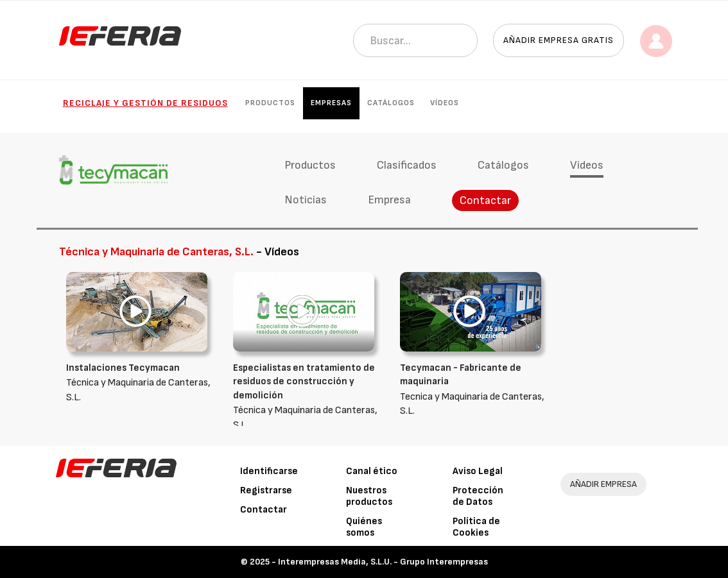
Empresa (389, 200)
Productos (270, 103)
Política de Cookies (476, 527)
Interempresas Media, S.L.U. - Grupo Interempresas (383, 562)
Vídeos (445, 103)
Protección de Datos (478, 496)
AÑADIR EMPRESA (603, 484)
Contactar (485, 200)
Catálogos (391, 103)
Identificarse (269, 471)
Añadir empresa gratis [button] (559, 40)
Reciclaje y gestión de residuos (145, 103)
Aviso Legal (478, 471)
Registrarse (266, 490)
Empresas (331, 103)
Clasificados (407, 165)
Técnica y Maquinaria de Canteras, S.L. (140, 382)
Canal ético (372, 471)
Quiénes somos (364, 527)
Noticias (306, 200)
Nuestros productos (369, 496)
